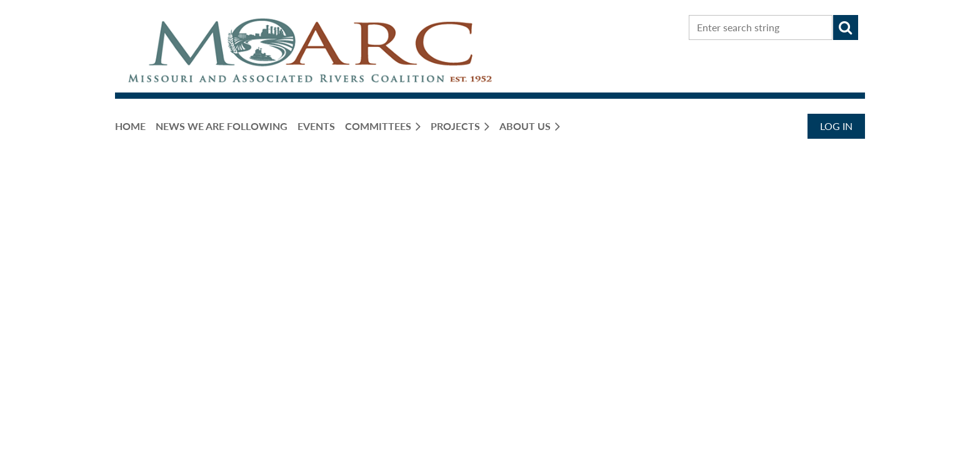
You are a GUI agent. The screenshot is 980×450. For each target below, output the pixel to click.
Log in (836, 126)
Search (846, 27)
